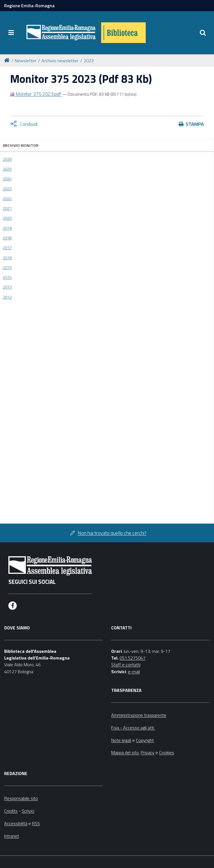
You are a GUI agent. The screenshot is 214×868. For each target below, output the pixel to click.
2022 (7, 198)
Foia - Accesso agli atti (133, 728)
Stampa (195, 124)
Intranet (12, 836)
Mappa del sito (125, 752)
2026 (7, 159)
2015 (7, 267)
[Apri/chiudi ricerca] (203, 33)
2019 (7, 228)
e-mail (134, 672)
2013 (7, 287)
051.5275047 (132, 658)
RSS (36, 823)
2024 (7, 179)
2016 (7, 258)
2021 (7, 208)
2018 (7, 238)
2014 (7, 277)
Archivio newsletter (60, 61)
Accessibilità (16, 823)
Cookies (167, 752)
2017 (7, 248)
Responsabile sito (21, 798)
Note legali (121, 740)
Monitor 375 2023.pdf (36, 94)
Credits (11, 811)
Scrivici (28, 811)
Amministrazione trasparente (139, 715)
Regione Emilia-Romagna (29, 6)
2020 (7, 218)
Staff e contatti (126, 665)
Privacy (148, 752)
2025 (7, 169)
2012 (7, 297)
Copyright (145, 740)
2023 (89, 61)
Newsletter (25, 61)
